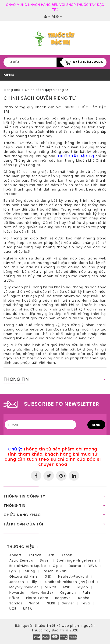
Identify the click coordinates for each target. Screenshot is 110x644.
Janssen (17, 582)
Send (96, 425)
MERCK (51, 587)
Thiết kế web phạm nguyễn (71, 626)
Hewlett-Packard (73, 576)
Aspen (67, 555)
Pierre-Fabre (37, 598)
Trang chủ (12, 90)
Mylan (83, 587)
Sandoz (16, 603)
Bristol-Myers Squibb (28, 566)
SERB (51, 603)
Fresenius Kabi (55, 571)
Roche (84, 598)
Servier (68, 603)
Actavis (35, 555)
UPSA (27, 609)
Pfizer (14, 598)
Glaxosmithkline (24, 576)
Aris (51, 555)
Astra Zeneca (21, 560)
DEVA (92, 566)
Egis (13, 571)
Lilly (34, 582)
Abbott (16, 555)
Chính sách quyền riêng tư (46, 90)
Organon (68, 593)
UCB (13, 609)
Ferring (29, 571)
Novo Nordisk (42, 593)
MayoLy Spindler (24, 587)
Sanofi (35, 603)
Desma (75, 566)
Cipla (57, 566)
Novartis (17, 593)
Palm (87, 593)
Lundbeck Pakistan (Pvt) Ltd (69, 582)
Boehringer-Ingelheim (76, 560)
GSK (48, 576)
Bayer (45, 560)
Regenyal (63, 598)
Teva (85, 603)
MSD (67, 587)
